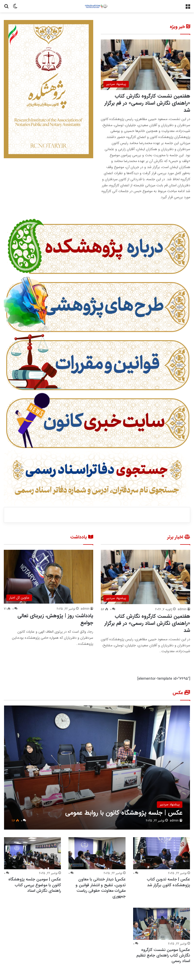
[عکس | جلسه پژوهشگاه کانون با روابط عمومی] (97, 768)
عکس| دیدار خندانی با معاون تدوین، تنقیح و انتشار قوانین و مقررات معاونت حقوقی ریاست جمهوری (101, 888)
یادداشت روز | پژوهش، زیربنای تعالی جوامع (55, 619)
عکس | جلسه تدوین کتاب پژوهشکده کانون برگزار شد (168, 882)
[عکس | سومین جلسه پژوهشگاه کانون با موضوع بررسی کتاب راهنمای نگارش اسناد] (32, 853)
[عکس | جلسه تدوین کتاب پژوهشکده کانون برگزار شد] (162, 853)
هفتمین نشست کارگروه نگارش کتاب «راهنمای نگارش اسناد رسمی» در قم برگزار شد (147, 103)
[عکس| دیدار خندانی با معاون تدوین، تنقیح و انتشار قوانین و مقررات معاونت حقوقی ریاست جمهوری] (97, 853)
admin (182, 609)
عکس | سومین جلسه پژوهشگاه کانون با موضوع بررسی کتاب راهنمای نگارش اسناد (35, 885)
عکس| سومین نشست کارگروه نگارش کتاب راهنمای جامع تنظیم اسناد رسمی (163, 955)
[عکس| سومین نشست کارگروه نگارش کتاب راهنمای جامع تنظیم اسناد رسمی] (162, 924)
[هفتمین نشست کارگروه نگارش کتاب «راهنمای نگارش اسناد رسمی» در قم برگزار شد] (145, 65)
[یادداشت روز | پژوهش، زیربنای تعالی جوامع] (48, 577)
